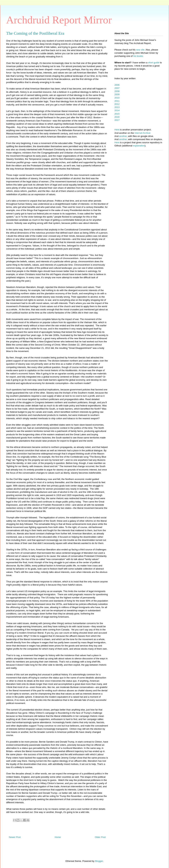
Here (117, 130)
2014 (117, 110)
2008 (117, 91)
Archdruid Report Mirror (59, 20)
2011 (117, 101)
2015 (117, 114)
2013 (117, 107)
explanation (139, 146)
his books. (138, 56)
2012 (117, 104)
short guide (154, 63)
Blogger (99, 861)
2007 (117, 88)
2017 (117, 120)
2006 (117, 85)
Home (58, 837)
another (123, 136)
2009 (117, 94)
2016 (117, 117)
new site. (141, 50)
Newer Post (15, 837)
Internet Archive (142, 133)
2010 (117, 98)
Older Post (100, 837)
